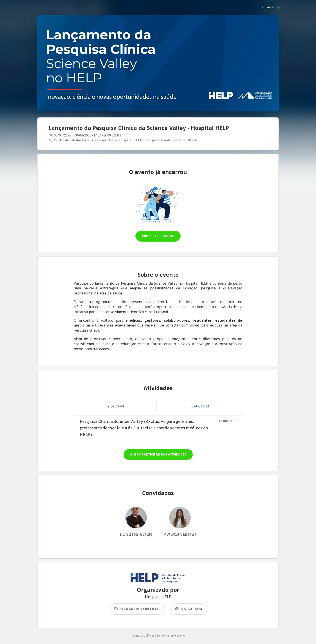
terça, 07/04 (115, 406)
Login (271, 7)
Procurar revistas (158, 236)
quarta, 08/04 (199, 406)
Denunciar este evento (171, 636)
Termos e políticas (143, 636)
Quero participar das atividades (158, 454)
